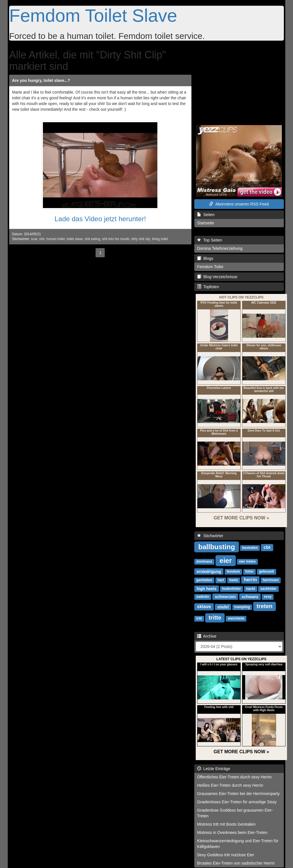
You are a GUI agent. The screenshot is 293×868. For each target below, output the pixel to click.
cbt (267, 547)
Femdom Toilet (210, 267)
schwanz (250, 596)
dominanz (204, 561)
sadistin (203, 597)
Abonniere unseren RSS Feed (239, 204)
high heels (206, 588)
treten (265, 606)
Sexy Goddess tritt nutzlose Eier (226, 855)
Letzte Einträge (214, 769)
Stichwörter (210, 536)
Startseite (206, 223)
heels (234, 580)
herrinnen (271, 580)
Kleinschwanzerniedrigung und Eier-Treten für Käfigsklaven (238, 844)
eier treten (247, 561)
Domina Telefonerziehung (220, 248)
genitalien (204, 580)
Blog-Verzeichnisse (217, 277)
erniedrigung (209, 571)
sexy (268, 597)
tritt (199, 618)
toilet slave (75, 239)
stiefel (223, 607)
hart (221, 580)
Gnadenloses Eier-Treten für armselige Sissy (237, 802)
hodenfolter (231, 589)
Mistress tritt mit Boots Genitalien (226, 824)
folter (250, 572)
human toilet (56, 239)
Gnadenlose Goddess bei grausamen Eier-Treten (235, 813)
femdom (233, 572)
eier (226, 560)
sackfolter (269, 589)
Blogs (205, 258)
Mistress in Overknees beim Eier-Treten (232, 833)
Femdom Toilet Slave (93, 15)
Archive (207, 636)
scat (34, 239)
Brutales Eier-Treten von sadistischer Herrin (236, 863)
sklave (204, 607)
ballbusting (217, 546)
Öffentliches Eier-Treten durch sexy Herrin (234, 777)
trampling (242, 607)
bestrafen (250, 548)
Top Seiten (210, 240)
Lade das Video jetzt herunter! (100, 219)
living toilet (160, 239)
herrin (250, 580)
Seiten (206, 215)
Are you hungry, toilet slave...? (41, 80)
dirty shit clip (141, 239)
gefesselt (266, 572)
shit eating (92, 239)
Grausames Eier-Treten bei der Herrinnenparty (238, 794)
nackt (251, 589)
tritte (215, 618)
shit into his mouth (116, 239)
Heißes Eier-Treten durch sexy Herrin (230, 785)
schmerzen (225, 596)
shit (42, 239)
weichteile (236, 618)
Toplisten (208, 287)
